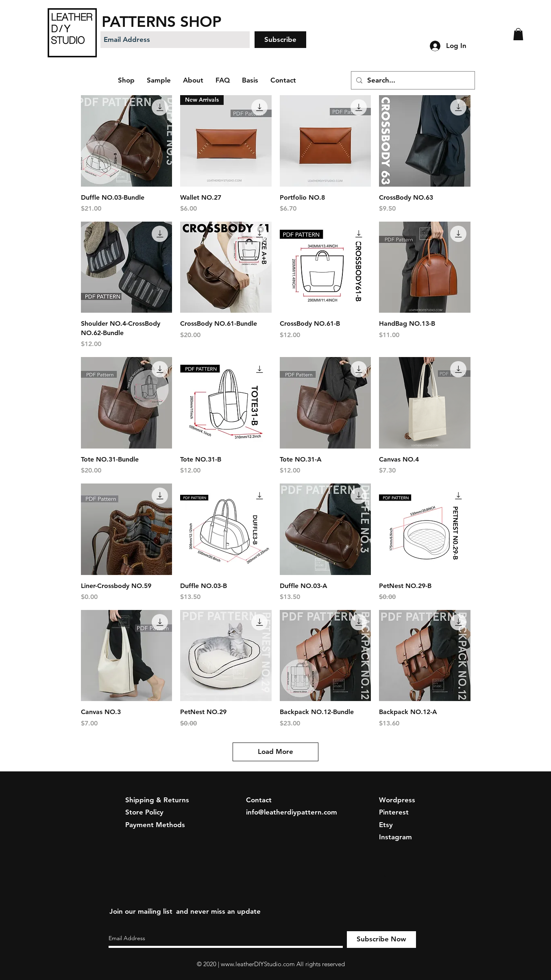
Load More (275, 751)
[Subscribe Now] (381, 940)
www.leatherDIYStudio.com (258, 964)
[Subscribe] (280, 40)
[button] (518, 34)
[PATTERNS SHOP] (182, 21)
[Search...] (412, 80)
